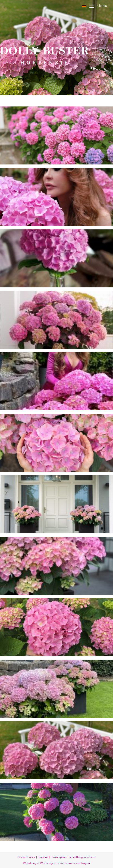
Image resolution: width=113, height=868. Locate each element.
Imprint (43, 857)
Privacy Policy (26, 857)
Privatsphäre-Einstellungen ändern (74, 857)
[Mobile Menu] (97, 6)
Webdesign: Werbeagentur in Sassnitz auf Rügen (56, 863)
